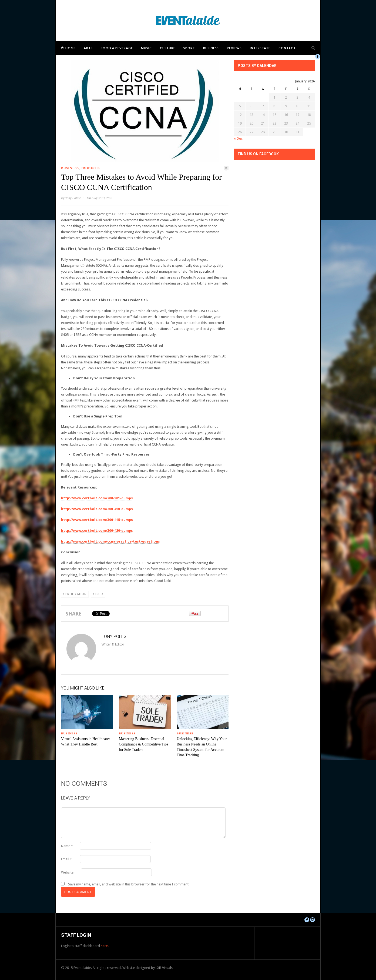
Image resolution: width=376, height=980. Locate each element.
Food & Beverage (117, 48)
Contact (287, 48)
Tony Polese (73, 198)
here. (105, 946)
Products (90, 168)
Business (211, 48)
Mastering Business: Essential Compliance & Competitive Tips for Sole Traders (143, 744)
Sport (189, 48)
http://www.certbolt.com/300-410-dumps (97, 509)
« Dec (238, 138)
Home (70, 48)
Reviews (234, 48)
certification (75, 594)
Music (146, 48)
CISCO (98, 594)
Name (67, 846)
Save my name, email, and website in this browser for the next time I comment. (129, 884)
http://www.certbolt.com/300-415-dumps (97, 520)
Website (67, 872)
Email (66, 859)
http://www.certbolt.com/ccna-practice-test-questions (110, 541)
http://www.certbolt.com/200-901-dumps (97, 498)
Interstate (260, 48)
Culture (168, 48)
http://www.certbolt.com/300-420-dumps (97, 531)
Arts (88, 48)
